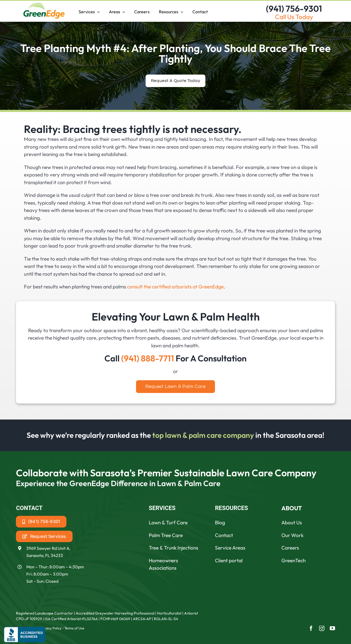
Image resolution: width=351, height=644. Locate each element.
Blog (220, 522)
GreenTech (293, 560)
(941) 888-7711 (148, 358)
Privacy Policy (51, 628)
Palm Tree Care (166, 535)
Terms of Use (74, 628)
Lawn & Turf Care (168, 522)
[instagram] (322, 628)
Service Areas (230, 548)
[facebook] (311, 628)
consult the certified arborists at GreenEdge (175, 287)
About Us (292, 522)
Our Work (292, 535)
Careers (290, 548)
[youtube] (332, 628)
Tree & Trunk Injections (174, 548)
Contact (224, 535)
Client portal (229, 560)
